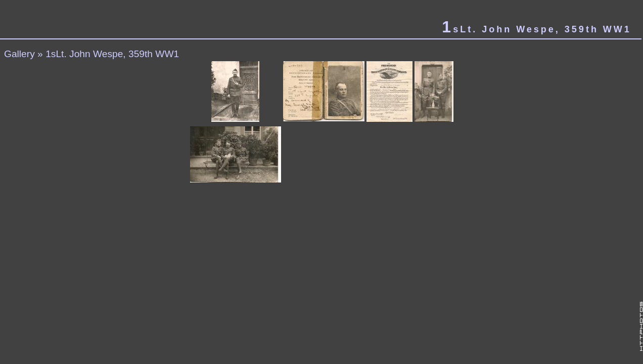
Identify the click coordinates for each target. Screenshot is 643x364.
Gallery (19, 54)
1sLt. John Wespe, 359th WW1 (112, 54)
